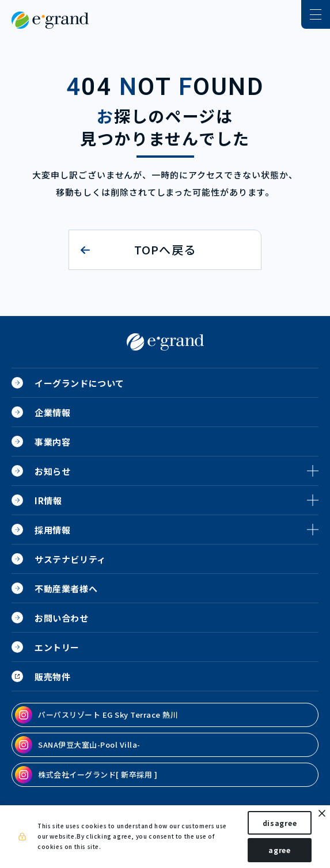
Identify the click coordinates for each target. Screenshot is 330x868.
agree (280, 850)
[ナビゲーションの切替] (316, 14)
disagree (280, 823)
